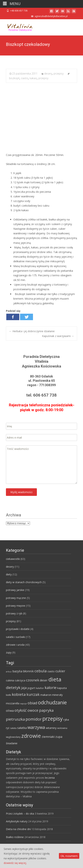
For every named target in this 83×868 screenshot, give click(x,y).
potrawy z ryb (14, 613)
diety (9, 574)
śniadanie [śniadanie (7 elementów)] (12, 743)
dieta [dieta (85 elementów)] (55, 679)
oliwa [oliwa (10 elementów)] (10, 711)
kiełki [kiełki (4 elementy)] (9, 695)
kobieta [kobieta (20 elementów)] (19, 694)
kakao (33, 78)
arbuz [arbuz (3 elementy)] (9, 672)
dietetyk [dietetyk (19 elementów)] (13, 687)
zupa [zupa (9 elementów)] (59, 737)
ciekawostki (13, 559)
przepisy (59, 74)
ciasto (25, 78)
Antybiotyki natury (17, 821)
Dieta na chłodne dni (18, 829)
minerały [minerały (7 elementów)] (57, 695)
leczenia (50, 778)
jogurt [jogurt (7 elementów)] (31, 688)
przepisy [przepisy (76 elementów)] (53, 718)
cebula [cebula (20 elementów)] (41, 671)
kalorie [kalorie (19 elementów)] (51, 687)
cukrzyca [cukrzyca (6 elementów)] (20, 680)
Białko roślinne (15, 837)
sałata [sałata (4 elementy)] (13, 728)
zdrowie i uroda (15, 645)
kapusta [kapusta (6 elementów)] (62, 688)
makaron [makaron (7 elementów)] (46, 695)
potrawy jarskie (15, 590)
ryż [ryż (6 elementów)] (8, 728)
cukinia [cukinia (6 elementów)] (10, 680)
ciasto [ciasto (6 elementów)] (51, 671)
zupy (9, 652)
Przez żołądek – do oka (20, 814)
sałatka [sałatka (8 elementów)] (22, 728)
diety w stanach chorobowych (24, 582)
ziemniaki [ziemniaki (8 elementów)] (48, 737)
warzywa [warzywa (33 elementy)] (36, 727)
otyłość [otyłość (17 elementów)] (21, 710)
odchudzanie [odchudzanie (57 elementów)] (52, 702)
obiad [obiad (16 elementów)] (32, 703)
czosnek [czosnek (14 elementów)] (33, 680)
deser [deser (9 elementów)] (44, 680)
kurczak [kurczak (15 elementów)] (33, 695)
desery (48, 74)
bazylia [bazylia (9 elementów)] (17, 671)
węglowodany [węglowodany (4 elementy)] (13, 737)
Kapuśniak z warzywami (58, 336)
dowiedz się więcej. (15, 863)
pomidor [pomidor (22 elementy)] (34, 719)
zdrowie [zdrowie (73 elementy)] (31, 736)
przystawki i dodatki (18, 629)
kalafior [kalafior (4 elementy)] (40, 688)
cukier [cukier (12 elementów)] (60, 671)
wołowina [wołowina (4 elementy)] (62, 728)
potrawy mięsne (16, 606)
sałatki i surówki (15, 637)
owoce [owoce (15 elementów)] (33, 710)
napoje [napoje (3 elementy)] (23, 704)
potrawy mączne (16, 598)
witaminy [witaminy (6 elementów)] (51, 728)
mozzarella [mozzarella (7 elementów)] (13, 703)
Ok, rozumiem (69, 856)
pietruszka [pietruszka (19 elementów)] (15, 719)
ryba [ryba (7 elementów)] (66, 719)
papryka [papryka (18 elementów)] (46, 710)
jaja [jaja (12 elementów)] (24, 688)
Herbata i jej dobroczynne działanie (32, 331)
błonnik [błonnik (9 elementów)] (28, 671)
